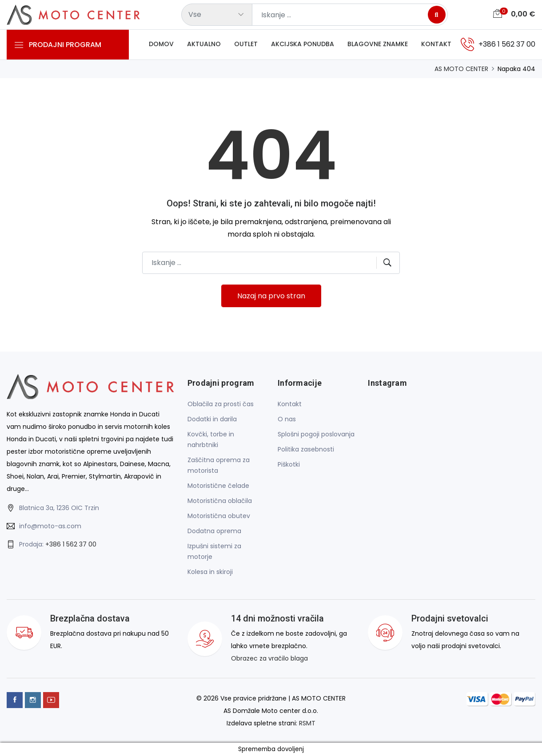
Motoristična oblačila (220, 501)
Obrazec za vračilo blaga (269, 658)
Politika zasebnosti (306, 449)
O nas (287, 419)
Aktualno (204, 44)
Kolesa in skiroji (210, 572)
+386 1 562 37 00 (71, 544)
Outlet (246, 44)
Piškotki (289, 464)
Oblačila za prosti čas (221, 404)
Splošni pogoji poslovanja (316, 434)
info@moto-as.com (50, 526)
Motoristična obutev (219, 516)
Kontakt (436, 44)
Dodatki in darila (212, 419)
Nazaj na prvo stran (271, 296)
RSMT (307, 723)
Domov (161, 44)
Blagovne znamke (378, 44)
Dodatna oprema (214, 531)
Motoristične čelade (218, 486)
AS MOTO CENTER (461, 69)
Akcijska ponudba (303, 44)
